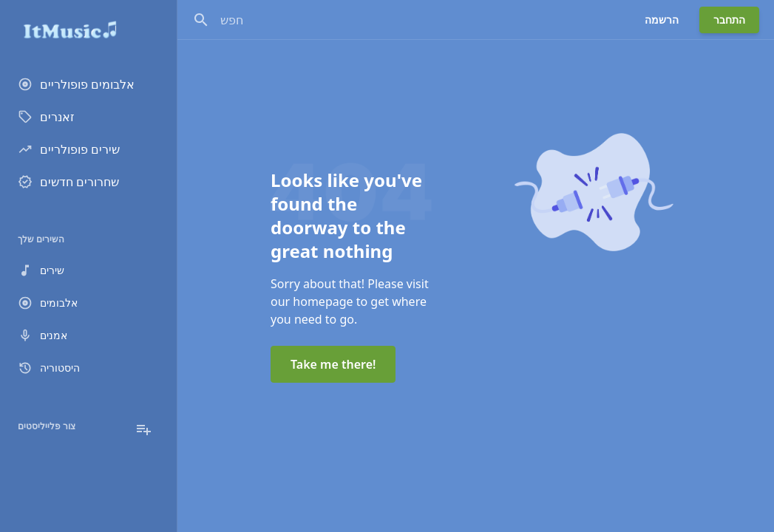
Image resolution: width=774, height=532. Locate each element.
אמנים (43, 335)
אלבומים (48, 303)
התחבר (729, 20)
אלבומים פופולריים (76, 84)
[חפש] (201, 20)
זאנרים (46, 117)
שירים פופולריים (69, 149)
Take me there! (333, 364)
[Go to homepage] (88, 30)
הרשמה (662, 20)
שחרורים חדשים (68, 182)
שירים (41, 270)
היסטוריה (49, 368)
